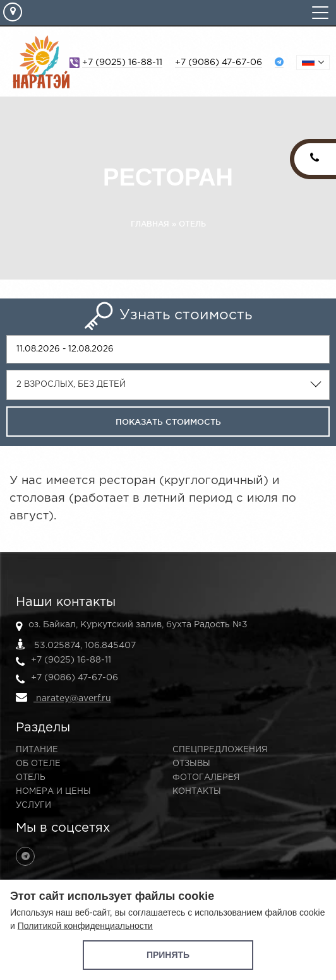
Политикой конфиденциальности (85, 926)
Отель (192, 224)
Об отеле (38, 764)
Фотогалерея (206, 778)
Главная (150, 224)
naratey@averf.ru (63, 697)
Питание (37, 750)
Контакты (197, 792)
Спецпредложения (220, 750)
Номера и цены (53, 792)
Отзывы (191, 764)
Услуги (33, 806)
